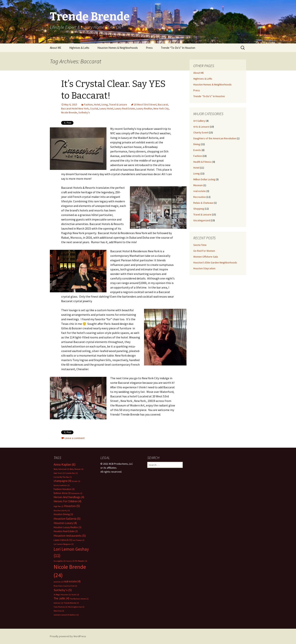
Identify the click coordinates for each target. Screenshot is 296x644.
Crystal (94, 108)
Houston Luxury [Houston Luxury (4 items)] (65, 523)
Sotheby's (84, 112)
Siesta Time (200, 245)
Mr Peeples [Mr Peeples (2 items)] (81, 561)
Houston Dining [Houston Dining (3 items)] (63, 514)
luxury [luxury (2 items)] (70, 561)
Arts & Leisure (201, 127)
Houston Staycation (204, 268)
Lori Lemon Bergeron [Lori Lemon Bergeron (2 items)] (64, 544)
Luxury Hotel (106, 108)
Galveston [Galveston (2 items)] (77, 493)
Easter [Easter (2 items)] (76, 481)
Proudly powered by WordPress (68, 636)
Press (149, 48)
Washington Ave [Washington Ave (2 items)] (76, 607)
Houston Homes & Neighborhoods (118, 48)
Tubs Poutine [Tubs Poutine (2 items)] (61, 607)
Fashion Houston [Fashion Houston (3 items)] (64, 489)
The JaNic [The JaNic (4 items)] (61, 598)
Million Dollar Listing (204, 179)
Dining (197, 144)
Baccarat (163, 104)
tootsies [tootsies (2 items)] (58, 603)
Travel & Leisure (118, 104)
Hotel (97, 104)
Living (105, 104)
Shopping (199, 209)
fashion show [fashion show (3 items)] (62, 493)
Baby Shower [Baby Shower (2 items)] (77, 469)
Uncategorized (202, 220)
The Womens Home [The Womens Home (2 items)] (79, 599)
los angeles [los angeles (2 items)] (60, 561)
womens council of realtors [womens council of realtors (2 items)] (66, 615)
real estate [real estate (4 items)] (72, 581)
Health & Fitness (202, 162)
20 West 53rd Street (145, 104)
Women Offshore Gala (206, 257)
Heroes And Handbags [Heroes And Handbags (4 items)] (69, 497)
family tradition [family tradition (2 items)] (62, 485)
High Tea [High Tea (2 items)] (59, 506)
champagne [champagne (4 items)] (62, 481)
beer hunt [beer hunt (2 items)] (59, 473)
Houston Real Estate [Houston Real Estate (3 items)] (66, 531)
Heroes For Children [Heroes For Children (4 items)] (67, 501)
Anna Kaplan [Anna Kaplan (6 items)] (65, 464)
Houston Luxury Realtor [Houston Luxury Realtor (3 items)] (67, 527)
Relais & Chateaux (203, 203)
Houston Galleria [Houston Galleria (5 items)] (67, 519)
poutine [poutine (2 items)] (58, 582)
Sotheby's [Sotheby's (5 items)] (63, 590)
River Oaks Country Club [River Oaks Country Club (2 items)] (65, 586)
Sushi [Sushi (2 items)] (75, 595)
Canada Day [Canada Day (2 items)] (72, 473)
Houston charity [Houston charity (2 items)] (62, 510)
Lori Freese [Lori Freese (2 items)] (78, 540)
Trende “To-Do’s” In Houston (178, 48)
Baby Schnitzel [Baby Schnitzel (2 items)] (61, 469)
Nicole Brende (69, 112)
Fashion (88, 104)
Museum (198, 185)
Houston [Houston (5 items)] (72, 506)
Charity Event (201, 132)
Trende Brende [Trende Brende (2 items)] (71, 603)
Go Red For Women (204, 251)
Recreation (200, 197)
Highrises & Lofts (79, 48)
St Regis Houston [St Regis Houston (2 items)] (62, 595)
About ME (55, 48)
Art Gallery (199, 121)
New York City (161, 108)
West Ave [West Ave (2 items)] (59, 611)
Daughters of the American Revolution (215, 138)
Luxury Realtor (144, 108)
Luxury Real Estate (125, 108)
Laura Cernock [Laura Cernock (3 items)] (63, 540)
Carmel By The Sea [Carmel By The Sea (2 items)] (63, 477)
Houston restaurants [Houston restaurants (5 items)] (70, 536)
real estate (200, 191)
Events (197, 150)
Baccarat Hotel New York (75, 108)
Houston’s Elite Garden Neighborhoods (215, 262)
